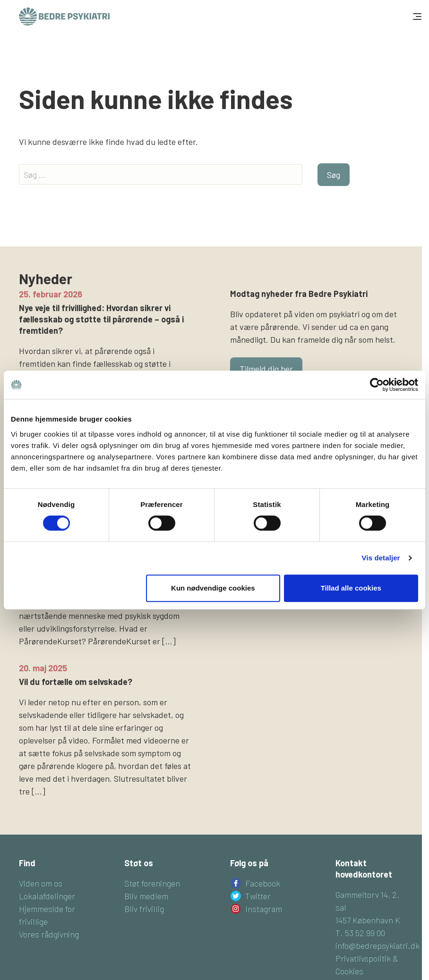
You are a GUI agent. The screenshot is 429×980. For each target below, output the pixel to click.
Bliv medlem (146, 896)
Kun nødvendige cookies (213, 588)
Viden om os (41, 883)
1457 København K (368, 920)
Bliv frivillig (144, 909)
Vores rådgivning (49, 934)
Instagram (264, 909)
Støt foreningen (152, 883)
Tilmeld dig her (266, 369)
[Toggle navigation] (416, 17)
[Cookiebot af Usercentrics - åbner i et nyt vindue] (377, 385)
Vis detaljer (381, 558)
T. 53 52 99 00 (360, 933)
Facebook (263, 883)
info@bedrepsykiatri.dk (378, 946)
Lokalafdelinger (47, 896)
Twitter (258, 896)
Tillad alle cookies (351, 588)
